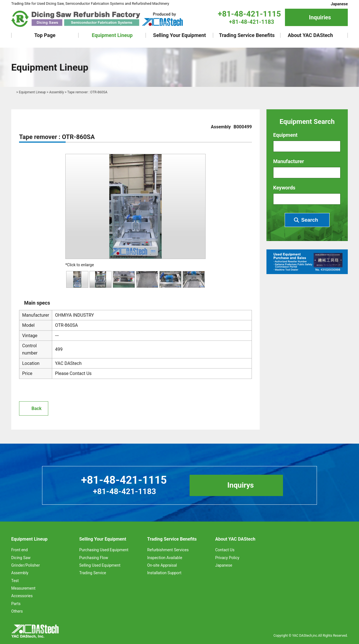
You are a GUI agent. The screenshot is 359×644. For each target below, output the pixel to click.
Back (36, 408)
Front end (19, 550)
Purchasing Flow (94, 558)
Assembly (56, 92)
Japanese (339, 4)
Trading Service (93, 573)
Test (15, 581)
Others (17, 611)
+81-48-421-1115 (249, 14)
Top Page (45, 35)
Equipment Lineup (112, 35)
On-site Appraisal (162, 565)
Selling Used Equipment (100, 565)
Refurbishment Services (168, 550)
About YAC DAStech (310, 35)
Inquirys (240, 485)
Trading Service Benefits (247, 35)
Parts (16, 604)
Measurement (23, 588)
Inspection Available (165, 558)
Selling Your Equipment (179, 35)
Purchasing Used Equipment (104, 550)
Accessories (22, 596)
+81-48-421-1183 (252, 22)
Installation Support (164, 573)
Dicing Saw (21, 558)
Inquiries (320, 17)
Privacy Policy (227, 558)
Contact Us (225, 550)
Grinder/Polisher (26, 565)
